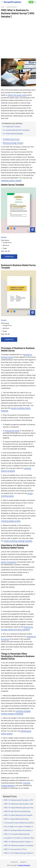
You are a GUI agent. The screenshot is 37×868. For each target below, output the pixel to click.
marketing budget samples (11, 521)
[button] (35, 2)
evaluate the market (12, 431)
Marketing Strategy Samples (13, 143)
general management (9, 562)
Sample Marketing (11, 7)
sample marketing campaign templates (18, 541)
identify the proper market (17, 95)
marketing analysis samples (11, 180)
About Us (23, 862)
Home (3, 7)
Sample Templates (24, 865)
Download (9, 257)
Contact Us (14, 862)
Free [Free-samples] (31, 2)
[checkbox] (2, 2)
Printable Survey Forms (11, 139)
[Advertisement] (18, 38)
